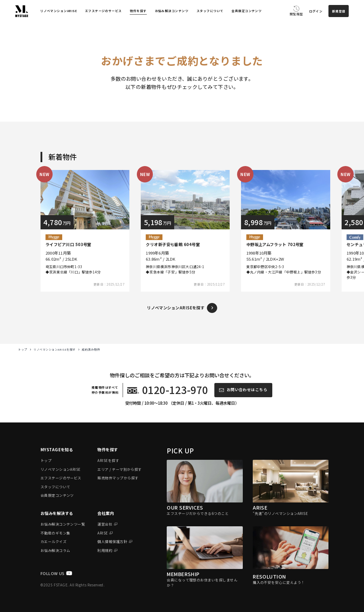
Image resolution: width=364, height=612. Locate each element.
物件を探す (138, 11)
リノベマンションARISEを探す (54, 350)
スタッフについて (210, 11)
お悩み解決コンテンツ (172, 11)
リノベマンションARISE (58, 11)
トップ (23, 350)
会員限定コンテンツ (247, 11)
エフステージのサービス (103, 11)
